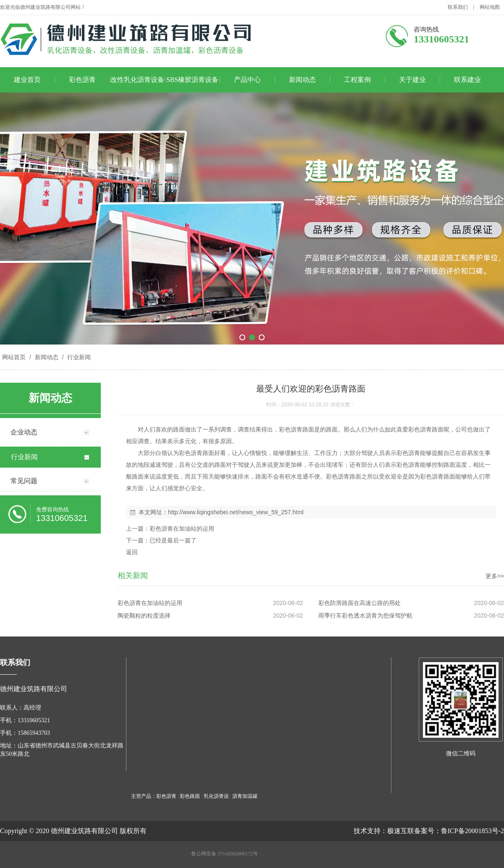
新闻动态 (302, 80)
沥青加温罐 (245, 796)
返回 (132, 552)
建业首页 (27, 80)
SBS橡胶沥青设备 (192, 80)
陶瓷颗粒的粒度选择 (144, 615)
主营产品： (144, 796)
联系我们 (458, 7)
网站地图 (490, 7)
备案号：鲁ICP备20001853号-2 (459, 831)
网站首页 (14, 357)
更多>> (495, 576)
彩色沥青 (82, 80)
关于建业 (412, 80)
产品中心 (247, 80)
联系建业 (467, 80)
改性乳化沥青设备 (137, 80)
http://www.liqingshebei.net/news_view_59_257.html (236, 512)
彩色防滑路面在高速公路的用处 (360, 603)
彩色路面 (190, 796)
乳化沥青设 (216, 796)
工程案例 (357, 80)
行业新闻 (78, 357)
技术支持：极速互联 (384, 831)
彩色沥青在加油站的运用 (182, 529)
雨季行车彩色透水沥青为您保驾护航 (365, 615)
